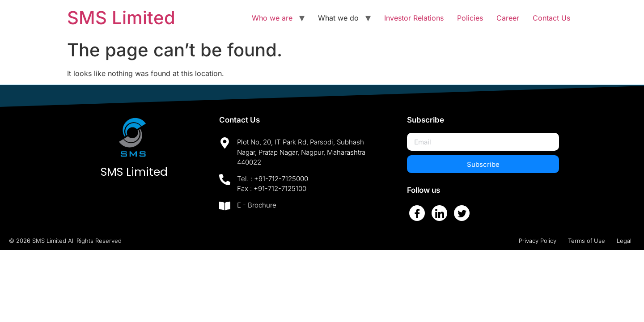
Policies (470, 18)
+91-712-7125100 (280, 189)
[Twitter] (462, 213)
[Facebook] (417, 213)
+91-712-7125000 (281, 179)
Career (508, 18)
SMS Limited (121, 18)
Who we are (272, 18)
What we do (338, 18)
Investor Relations (414, 18)
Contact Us (551, 18)
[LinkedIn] (439, 213)
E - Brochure (257, 205)
